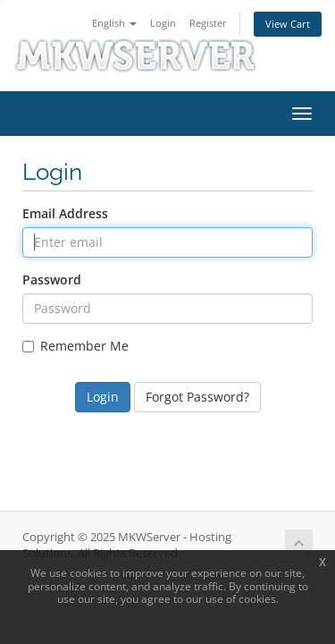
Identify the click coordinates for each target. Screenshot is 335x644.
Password (52, 280)
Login (163, 23)
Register (208, 23)
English (114, 23)
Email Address (65, 213)
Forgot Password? (197, 397)
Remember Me (75, 346)
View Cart (288, 24)
